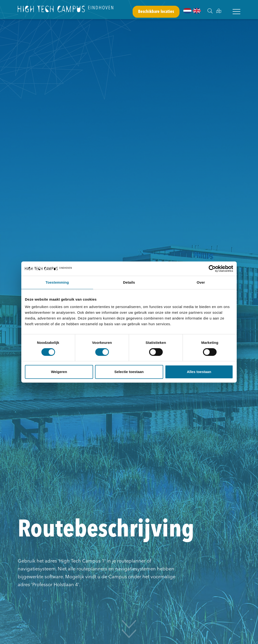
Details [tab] (129, 282)
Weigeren (59, 372)
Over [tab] (201, 282)
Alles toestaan (199, 372)
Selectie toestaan (129, 372)
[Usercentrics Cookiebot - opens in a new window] (212, 269)
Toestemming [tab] (57, 282)
